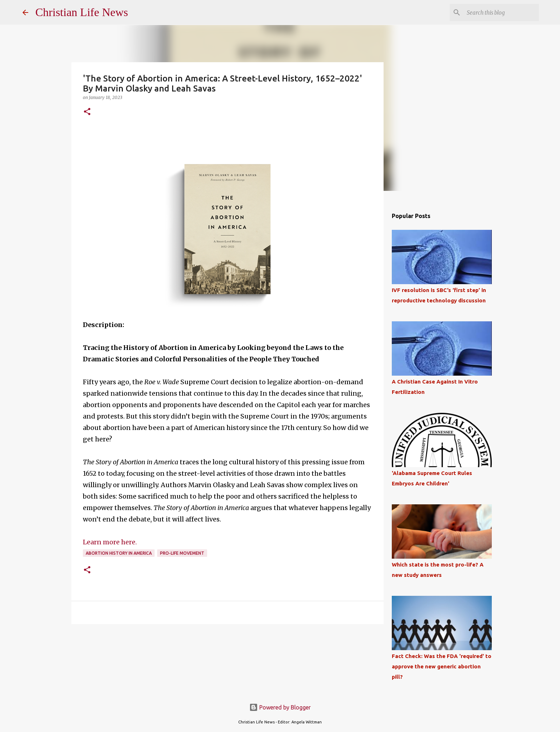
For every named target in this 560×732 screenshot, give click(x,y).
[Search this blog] (501, 13)
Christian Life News (82, 12)
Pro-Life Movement (182, 553)
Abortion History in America (119, 553)
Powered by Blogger (280, 707)
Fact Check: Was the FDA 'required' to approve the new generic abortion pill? (442, 666)
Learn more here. (110, 542)
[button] (87, 112)
